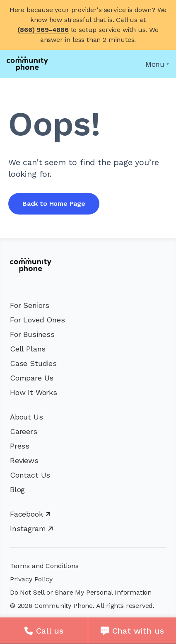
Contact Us (30, 475)
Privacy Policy (31, 579)
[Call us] (44, 631)
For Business (32, 334)
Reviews (24, 460)
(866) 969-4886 (43, 30)
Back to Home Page (54, 204)
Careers (24, 431)
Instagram (32, 528)
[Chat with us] (132, 631)
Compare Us (32, 378)
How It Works (34, 392)
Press (20, 446)
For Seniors (30, 305)
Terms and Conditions (44, 566)
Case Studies (33, 363)
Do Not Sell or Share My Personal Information (81, 592)
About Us (27, 417)
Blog (17, 489)
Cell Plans (28, 349)
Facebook (30, 514)
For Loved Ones (37, 320)
